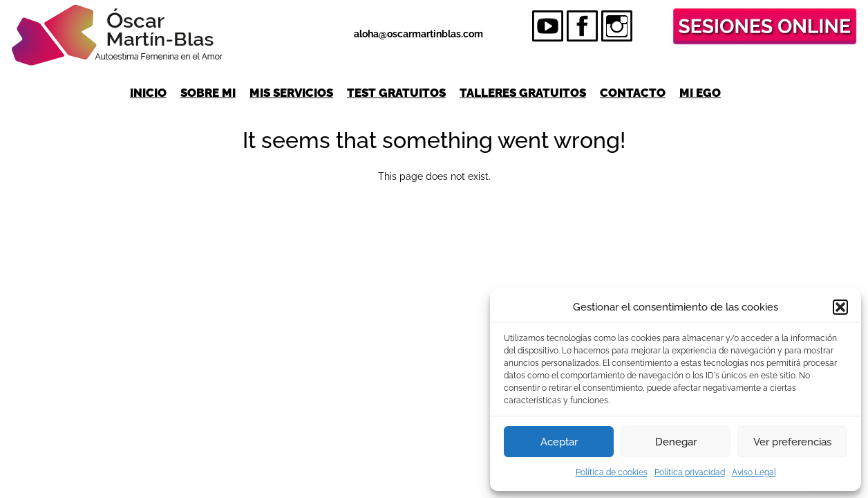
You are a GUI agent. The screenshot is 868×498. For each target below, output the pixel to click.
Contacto (633, 93)
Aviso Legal (754, 472)
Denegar (676, 442)
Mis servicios (291, 93)
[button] (840, 307)
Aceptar (559, 442)
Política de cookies (612, 472)
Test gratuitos (396, 93)
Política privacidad (690, 472)
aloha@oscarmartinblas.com (418, 34)
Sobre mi (208, 93)
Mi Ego (700, 93)
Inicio (148, 93)
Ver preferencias (792, 442)
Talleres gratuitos (523, 93)
